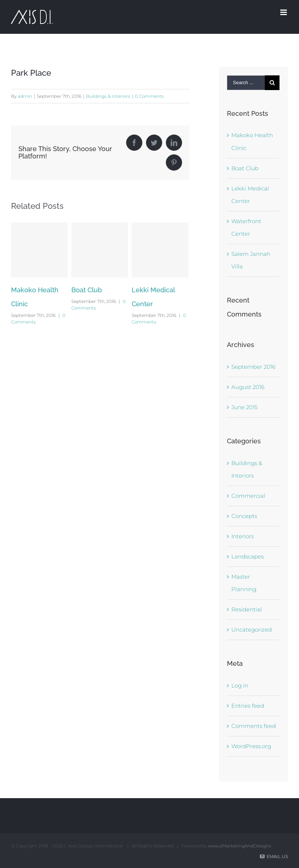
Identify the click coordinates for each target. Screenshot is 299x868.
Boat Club (87, 290)
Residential (247, 609)
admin (25, 96)
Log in (240, 685)
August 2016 (248, 387)
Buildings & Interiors (108, 96)
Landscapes (248, 556)
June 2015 (244, 407)
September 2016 (253, 367)
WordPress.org (251, 746)
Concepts (244, 516)
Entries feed (248, 706)
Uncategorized (252, 630)
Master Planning (244, 583)
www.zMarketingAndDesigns (240, 846)
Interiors (243, 536)
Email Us (274, 856)
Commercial (248, 496)
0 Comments (149, 96)
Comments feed (254, 726)
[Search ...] (246, 83)
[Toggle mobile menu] (284, 12)
